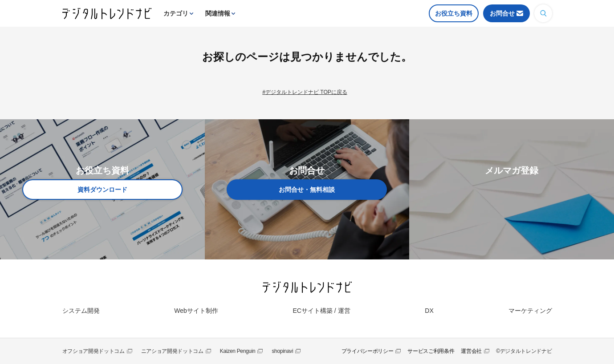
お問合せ (502, 13)
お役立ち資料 (454, 13)
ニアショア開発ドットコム (172, 351)
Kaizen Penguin (238, 351)
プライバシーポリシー (368, 351)
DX (429, 311)
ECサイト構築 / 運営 (321, 311)
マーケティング (530, 311)
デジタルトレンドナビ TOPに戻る (306, 92)
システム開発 (81, 311)
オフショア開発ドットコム (94, 351)
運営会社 (471, 351)
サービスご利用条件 (431, 351)
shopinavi (282, 351)
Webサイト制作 (196, 311)
